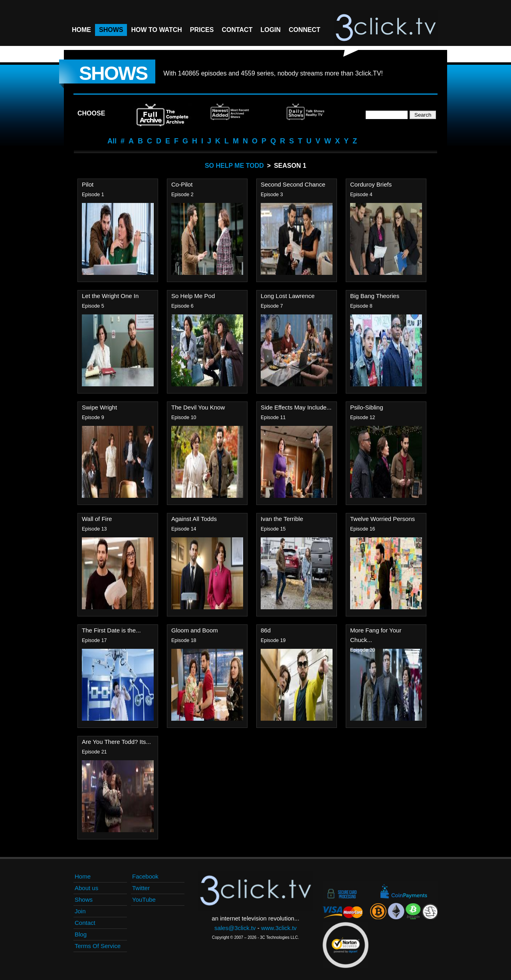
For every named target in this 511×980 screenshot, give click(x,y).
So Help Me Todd (234, 166)
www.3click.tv (279, 928)
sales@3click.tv (235, 928)
